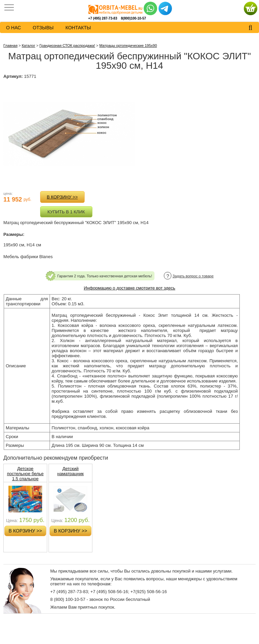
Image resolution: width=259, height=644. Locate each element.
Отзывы (43, 28)
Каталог (28, 45)
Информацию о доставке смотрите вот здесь (129, 288)
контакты (78, 28)
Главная (10, 45)
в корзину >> (62, 197)
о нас (13, 28)
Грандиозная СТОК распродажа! (67, 45)
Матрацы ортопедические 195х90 (128, 45)
